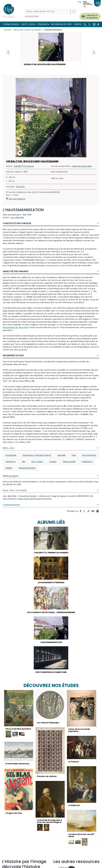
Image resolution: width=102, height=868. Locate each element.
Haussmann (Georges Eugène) (37, 455)
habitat (9, 468)
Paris (74, 455)
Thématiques (11, 24)
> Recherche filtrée (32, 16)
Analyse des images (16, 271)
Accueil (7, 30)
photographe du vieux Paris (15, 327)
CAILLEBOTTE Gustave (24, 166)
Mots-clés (28, 24)
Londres (53, 462)
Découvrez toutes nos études (27, 30)
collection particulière (82, 166)
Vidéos (78, 24)
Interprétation (13, 355)
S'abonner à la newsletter (92, 16)
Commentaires (11, 505)
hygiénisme (87, 462)
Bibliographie (11, 476)
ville (24, 462)
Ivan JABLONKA (17, 217)
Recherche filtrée (61, 24)
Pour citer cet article (15, 490)
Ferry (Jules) (37, 462)
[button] (94, 52)
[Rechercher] (48, 11)
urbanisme (11, 462)
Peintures (20, 187)
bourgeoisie (11, 455)
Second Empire (89, 455)
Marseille (61, 455)
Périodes (42, 24)
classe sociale (69, 462)
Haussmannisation (27, 468)
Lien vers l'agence (17, 199)
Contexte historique (17, 223)
